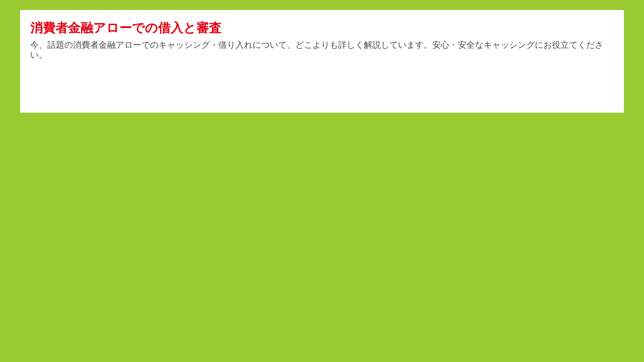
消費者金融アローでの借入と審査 (126, 28)
